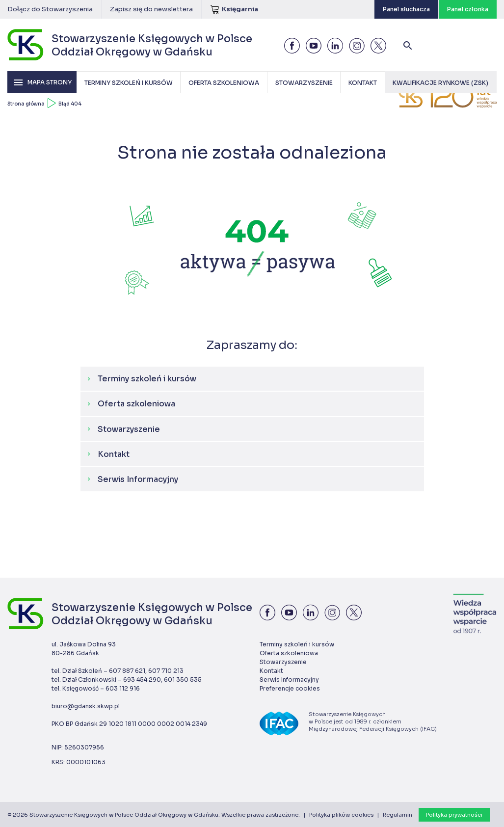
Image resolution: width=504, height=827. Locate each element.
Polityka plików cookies (341, 815)
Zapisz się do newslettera (151, 9)
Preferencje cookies (290, 688)
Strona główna (26, 104)
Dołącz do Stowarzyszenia (50, 9)
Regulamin (398, 815)
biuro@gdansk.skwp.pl (86, 706)
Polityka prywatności (454, 815)
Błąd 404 (70, 104)
